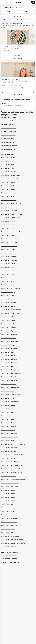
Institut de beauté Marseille (9, 128)
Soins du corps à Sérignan (8, 497)
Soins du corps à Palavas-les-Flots (11, 402)
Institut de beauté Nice (7, 139)
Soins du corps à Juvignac (8, 285)
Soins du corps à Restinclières (9, 437)
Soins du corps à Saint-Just (9, 476)
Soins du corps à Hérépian (8, 278)
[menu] (2, 2)
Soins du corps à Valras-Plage (9, 522)
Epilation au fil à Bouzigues (9, 555)
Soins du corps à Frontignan (9, 260)
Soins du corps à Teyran (8, 511)
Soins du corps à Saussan (8, 490)
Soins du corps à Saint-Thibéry (10, 487)
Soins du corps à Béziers (8, 196)
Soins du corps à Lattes (8, 295)
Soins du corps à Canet (8, 207)
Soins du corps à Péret (7, 409)
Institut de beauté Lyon (7, 124)
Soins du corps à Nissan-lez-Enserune (12, 395)
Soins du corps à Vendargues (9, 525)
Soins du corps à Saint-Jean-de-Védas (12, 472)
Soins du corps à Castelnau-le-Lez (11, 218)
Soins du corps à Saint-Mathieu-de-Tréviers (13, 479)
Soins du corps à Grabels (8, 274)
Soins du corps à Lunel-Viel (9, 327)
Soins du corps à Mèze (7, 352)
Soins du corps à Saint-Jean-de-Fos (11, 469)
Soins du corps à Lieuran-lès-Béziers (11, 310)
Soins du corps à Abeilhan (8, 158)
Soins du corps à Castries (8, 221)
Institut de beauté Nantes (8, 135)
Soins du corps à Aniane (8, 165)
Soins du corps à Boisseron (9, 200)
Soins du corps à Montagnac (9, 359)
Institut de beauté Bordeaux (9, 117)
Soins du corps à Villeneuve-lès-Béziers (12, 540)
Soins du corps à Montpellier (9, 377)
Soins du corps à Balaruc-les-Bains (11, 179)
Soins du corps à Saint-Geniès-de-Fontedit (13, 465)
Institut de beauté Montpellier (9, 131)
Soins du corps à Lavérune (8, 303)
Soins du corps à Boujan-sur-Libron (11, 204)
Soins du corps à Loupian (8, 320)
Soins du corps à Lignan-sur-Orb (10, 313)
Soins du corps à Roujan (8, 441)
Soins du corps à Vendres (8, 529)
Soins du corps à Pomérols (8, 426)
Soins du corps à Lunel (7, 324)
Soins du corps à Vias (7, 533)
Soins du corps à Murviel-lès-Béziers (11, 387)
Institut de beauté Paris (7, 142)
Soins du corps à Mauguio (8, 345)
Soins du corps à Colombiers (9, 242)
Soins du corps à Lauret (8, 299)
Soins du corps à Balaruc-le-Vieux (10, 175)
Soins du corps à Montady (8, 356)
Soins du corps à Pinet (7, 423)
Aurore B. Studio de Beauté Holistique (13, 79)
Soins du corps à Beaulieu (8, 186)
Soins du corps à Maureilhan (9, 349)
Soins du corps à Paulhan (8, 405)
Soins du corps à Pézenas (8, 416)
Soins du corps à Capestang (9, 211)
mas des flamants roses (9, 47)
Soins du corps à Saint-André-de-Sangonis (13, 444)
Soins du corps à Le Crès (8, 306)
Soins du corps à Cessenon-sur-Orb (11, 232)
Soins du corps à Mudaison (9, 384)
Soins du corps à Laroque (8, 292)
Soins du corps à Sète (7, 504)
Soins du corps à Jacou (8, 281)
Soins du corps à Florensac (9, 257)
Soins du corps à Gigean (8, 267)
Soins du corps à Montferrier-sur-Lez (11, 373)
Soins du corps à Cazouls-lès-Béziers (11, 225)
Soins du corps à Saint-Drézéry (10, 458)
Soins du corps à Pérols (8, 412)
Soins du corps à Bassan (8, 182)
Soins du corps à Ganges (8, 264)
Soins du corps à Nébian (8, 391)
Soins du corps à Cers (7, 228)
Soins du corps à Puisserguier (9, 433)
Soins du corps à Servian (8, 501)
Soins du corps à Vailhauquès (9, 518)
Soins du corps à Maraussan (9, 334)
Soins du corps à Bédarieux (9, 189)
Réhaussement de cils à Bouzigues (11, 562)
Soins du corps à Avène (8, 168)
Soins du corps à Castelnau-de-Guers (12, 214)
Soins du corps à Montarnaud (9, 363)
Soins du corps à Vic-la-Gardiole (10, 536)
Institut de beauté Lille (7, 121)
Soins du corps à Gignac (8, 271)
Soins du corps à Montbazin (9, 366)
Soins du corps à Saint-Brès (9, 451)
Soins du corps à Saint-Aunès (9, 448)
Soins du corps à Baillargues (9, 172)
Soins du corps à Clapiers (8, 235)
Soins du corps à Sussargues (9, 508)
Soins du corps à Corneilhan (9, 246)
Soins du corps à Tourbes (8, 515)
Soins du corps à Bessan (8, 193)
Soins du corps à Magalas (8, 331)
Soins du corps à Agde (7, 161)
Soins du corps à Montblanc (9, 370)
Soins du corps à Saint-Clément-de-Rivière (13, 455)
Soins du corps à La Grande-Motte (11, 288)
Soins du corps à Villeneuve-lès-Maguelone (13, 543)
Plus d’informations (18, 58)
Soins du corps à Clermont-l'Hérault (11, 239)
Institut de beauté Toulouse (9, 149)
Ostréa (4, 104)
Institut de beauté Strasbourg (9, 146)
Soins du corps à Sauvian (8, 494)
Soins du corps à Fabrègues (9, 253)
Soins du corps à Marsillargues (10, 341)
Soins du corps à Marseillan (9, 338)
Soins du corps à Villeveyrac (9, 547)
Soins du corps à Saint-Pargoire (10, 483)
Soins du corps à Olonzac (8, 398)
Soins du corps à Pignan (8, 419)
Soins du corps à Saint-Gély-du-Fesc (11, 462)
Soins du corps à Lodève (8, 317)
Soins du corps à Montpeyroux (10, 380)
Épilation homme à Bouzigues (9, 559)
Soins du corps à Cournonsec (9, 250)
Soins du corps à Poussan (8, 430)
